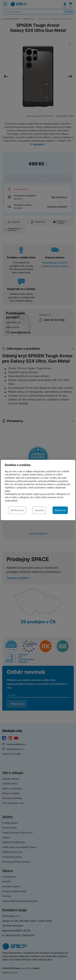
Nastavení (39, 510)
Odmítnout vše (17, 510)
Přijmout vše (60, 510)
